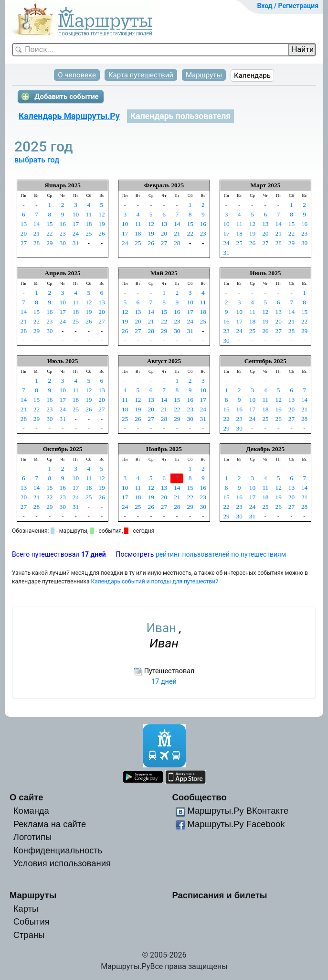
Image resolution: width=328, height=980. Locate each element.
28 (37, 243)
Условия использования (62, 863)
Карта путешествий (141, 75)
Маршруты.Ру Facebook (236, 824)
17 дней (164, 682)
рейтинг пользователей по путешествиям (221, 554)
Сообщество (199, 797)
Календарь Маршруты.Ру (69, 116)
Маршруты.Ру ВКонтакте (238, 811)
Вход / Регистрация (288, 6)
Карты (26, 909)
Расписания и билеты (219, 895)
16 (62, 224)
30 (62, 243)
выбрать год (37, 160)
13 (24, 224)
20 (24, 233)
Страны (29, 935)
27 (24, 243)
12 (101, 214)
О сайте (26, 797)
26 (101, 233)
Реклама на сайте (50, 824)
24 (76, 233)
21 (37, 233)
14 (37, 224)
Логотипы (32, 837)
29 (49, 243)
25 (89, 233)
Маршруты (204, 75)
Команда (31, 811)
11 (89, 214)
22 (49, 233)
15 (49, 224)
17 (76, 224)
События (32, 921)
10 (76, 214)
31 (76, 243)
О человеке (77, 75)
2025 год (45, 146)
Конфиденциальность (58, 850)
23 (62, 233)
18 (89, 224)
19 (101, 224)
